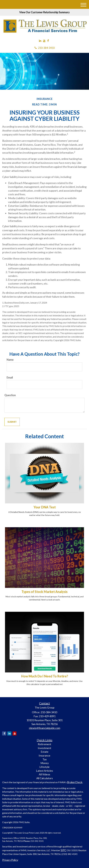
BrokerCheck (75, 782)
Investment (44, 748)
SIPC (63, 850)
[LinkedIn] (40, 41)
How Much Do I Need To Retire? (44, 676)
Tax (45, 759)
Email (10, 377)
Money (45, 763)
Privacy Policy (10, 860)
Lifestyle (44, 767)
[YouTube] (44, 41)
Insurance (44, 755)
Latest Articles (44, 771)
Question (10, 395)
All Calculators (45, 778)
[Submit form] (12, 422)
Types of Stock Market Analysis (44, 592)
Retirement (44, 744)
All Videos (44, 774)
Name (10, 360)
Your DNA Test (45, 507)
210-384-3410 (45, 48)
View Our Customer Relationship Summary (44, 12)
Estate (45, 752)
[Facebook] (48, 41)
